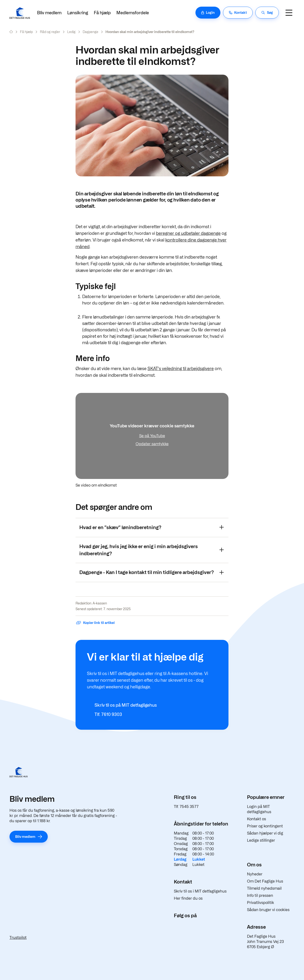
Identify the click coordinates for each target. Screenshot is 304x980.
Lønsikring (78, 13)
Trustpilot (18, 938)
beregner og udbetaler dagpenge (188, 233)
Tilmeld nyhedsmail (264, 888)
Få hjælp (102, 13)
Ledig (71, 32)
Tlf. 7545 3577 (186, 807)
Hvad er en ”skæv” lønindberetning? (152, 527)
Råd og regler (50, 32)
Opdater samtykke (152, 444)
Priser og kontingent (265, 826)
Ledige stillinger (261, 840)
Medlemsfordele (133, 13)
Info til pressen (260, 896)
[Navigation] (289, 13)
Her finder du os (188, 898)
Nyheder (255, 874)
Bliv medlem (49, 13)
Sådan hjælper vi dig (265, 833)
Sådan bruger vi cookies (268, 910)
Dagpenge (90, 32)
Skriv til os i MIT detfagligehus (200, 891)
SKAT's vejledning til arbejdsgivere (181, 369)
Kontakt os (256, 819)
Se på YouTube (152, 436)
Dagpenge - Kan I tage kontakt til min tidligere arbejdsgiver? (152, 572)
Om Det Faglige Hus (265, 881)
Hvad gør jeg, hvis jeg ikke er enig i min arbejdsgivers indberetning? (152, 550)
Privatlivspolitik (261, 903)
